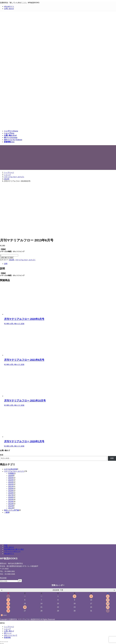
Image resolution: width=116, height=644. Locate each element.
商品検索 (3, 578)
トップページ (9, 627)
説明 (6, 264)
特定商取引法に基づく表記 (14, 549)
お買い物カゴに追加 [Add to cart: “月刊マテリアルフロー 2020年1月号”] (17, 446)
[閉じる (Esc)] (1, 642)
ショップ (7, 629)
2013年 (12, 260)
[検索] (20, 581)
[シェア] (3, 642)
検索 (2, 455)
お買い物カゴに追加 (7, 258)
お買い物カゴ (9, 631)
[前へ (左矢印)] (1, 644)
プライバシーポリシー (12, 551)
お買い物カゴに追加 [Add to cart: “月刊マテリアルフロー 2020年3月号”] (17, 324)
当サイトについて (11, 635)
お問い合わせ (9, 9)
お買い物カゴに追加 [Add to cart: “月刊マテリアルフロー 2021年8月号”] (17, 364)
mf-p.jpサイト (9, 6)
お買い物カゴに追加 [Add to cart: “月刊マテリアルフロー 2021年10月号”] (17, 405)
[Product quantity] (9, 255)
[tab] (60, 264)
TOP (6, 545)
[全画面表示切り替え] (5, 642)
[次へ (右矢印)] (3, 644)
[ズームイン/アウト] (7, 642)
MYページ (8, 633)
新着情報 (7, 637)
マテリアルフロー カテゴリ (25, 260)
